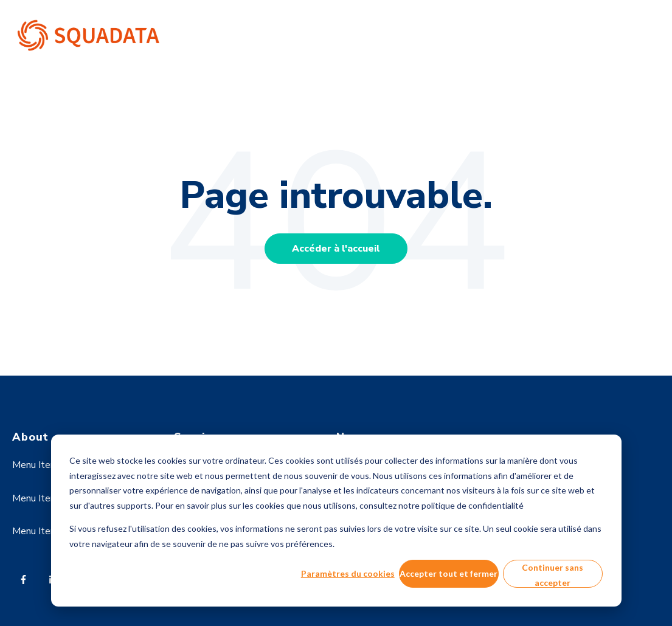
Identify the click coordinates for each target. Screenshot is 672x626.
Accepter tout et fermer (449, 573)
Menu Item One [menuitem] (45, 465)
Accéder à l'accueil (336, 249)
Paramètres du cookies (348, 573)
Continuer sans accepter (552, 575)
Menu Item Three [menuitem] (50, 531)
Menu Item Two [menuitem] (47, 498)
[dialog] (336, 521)
